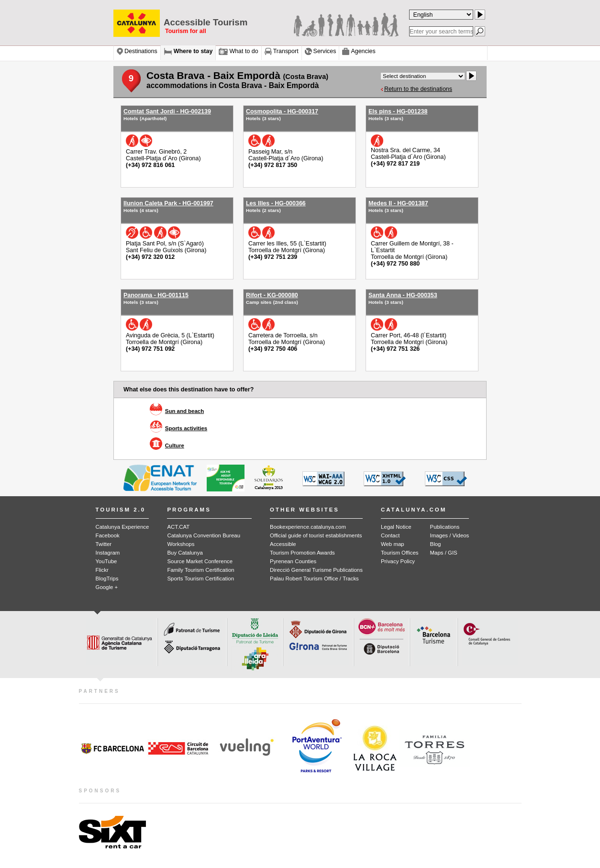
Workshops (181, 544)
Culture (175, 445)
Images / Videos (450, 535)
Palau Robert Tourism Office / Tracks (314, 579)
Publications (445, 527)
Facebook (108, 535)
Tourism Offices (400, 553)
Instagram (108, 553)
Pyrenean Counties (293, 561)
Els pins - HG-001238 (398, 111)
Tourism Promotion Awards (302, 553)
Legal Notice (396, 527)
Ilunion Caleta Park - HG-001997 (168, 203)
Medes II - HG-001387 (398, 203)
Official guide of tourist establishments (316, 535)
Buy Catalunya (185, 553)
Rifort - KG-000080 (272, 295)
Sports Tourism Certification (200, 579)
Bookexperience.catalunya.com (308, 527)
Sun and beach (184, 411)
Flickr (102, 570)
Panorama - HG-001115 (156, 295)
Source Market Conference (200, 561)
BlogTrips (107, 579)
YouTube (106, 561)
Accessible (283, 544)
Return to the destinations (418, 89)
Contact (390, 535)
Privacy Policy (398, 561)
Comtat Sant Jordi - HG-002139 (167, 111)
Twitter (104, 544)
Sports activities (186, 428)
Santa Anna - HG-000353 (403, 295)
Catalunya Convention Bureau (204, 535)
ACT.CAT (178, 527)
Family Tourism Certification (200, 570)
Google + (107, 587)
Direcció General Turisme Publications (316, 570)
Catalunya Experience (122, 527)
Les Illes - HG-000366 (276, 203)
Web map (393, 544)
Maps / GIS (444, 553)
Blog (436, 544)
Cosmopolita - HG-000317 (282, 111)
